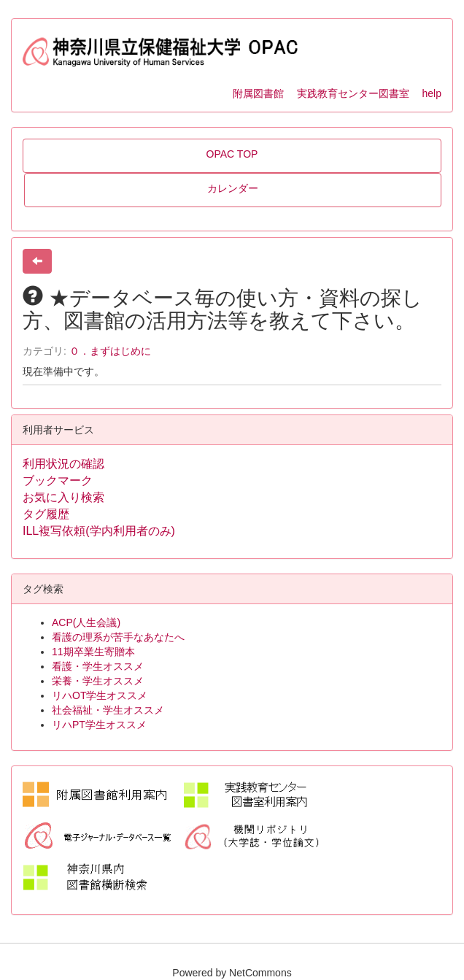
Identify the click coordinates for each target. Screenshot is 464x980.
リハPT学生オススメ (99, 725)
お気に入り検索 (63, 497)
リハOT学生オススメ (100, 695)
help (432, 93)
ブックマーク (58, 481)
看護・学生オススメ (98, 666)
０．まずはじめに (110, 351)
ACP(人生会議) (86, 622)
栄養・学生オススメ (98, 681)
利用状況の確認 (63, 464)
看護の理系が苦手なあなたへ (118, 637)
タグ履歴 (46, 514)
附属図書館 (258, 93)
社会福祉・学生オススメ (108, 710)
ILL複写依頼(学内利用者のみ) (99, 531)
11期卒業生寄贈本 (93, 652)
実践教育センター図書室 (353, 93)
